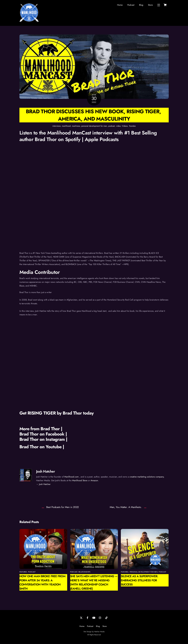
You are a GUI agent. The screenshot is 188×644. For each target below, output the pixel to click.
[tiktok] (106, 618)
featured (23, 572)
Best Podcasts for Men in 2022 (63, 507)
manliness (76, 126)
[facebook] (88, 618)
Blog (141, 5)
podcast (112, 126)
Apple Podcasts (102, 139)
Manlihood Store (80, 480)
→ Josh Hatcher (43, 484)
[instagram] (100, 618)
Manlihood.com (71, 477)
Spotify (73, 139)
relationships (84, 572)
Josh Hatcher (46, 471)
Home (120, 5)
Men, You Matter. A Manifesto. (126, 507)
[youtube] (94, 618)
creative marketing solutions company (147, 477)
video (118, 126)
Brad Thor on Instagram (43, 439)
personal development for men (94, 126)
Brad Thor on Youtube (41, 447)
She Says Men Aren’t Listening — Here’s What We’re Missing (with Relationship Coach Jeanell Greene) (94, 582)
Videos (125, 126)
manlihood (66, 126)
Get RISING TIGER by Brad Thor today (57, 413)
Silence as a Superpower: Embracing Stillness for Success (139, 580)
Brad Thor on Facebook (42, 434)
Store (150, 5)
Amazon (94, 480)
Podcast (131, 5)
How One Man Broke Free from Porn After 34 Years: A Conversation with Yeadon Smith (42, 582)
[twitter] (81, 618)
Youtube (132, 126)
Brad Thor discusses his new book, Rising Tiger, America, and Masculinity (94, 115)
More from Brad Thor (40, 429)
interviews (56, 126)
